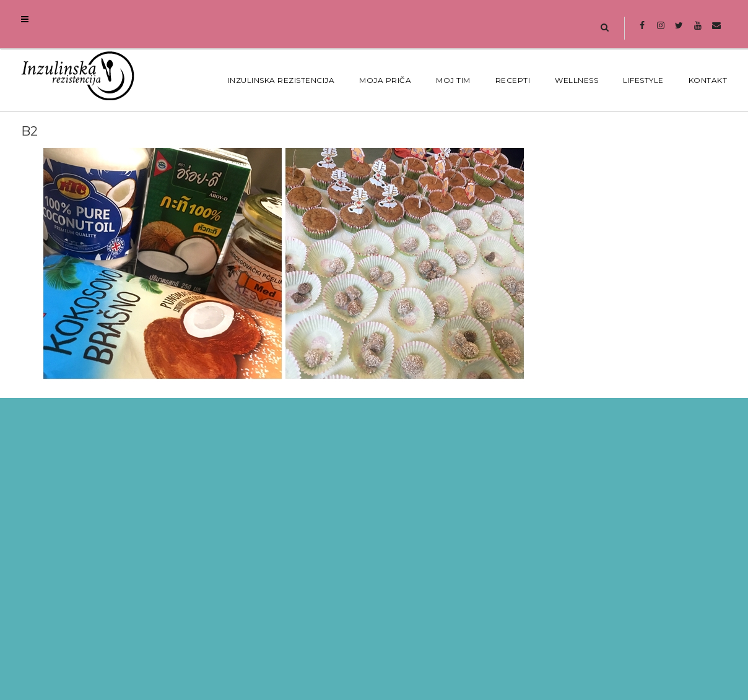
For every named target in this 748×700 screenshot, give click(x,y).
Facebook (642, 32)
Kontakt (708, 80)
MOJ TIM (453, 80)
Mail (716, 32)
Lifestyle (643, 80)
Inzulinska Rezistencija (281, 80)
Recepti (513, 80)
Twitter (679, 32)
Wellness (576, 80)
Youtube (698, 32)
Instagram (660, 32)
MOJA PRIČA (385, 80)
